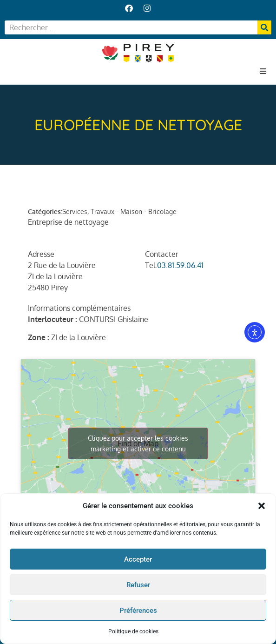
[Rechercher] (264, 27)
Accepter (138, 561)
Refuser (138, 586)
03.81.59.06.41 (180, 265)
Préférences (138, 612)
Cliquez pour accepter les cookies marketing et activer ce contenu (138, 443)
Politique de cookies (133, 633)
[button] (262, 508)
